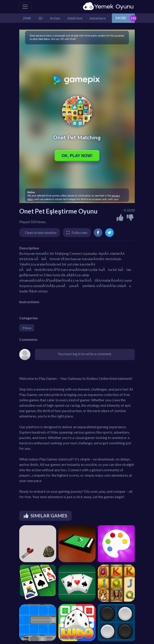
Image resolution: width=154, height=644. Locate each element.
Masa (27, 328)
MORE (121, 18)
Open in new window (41, 232)
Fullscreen (79, 232)
